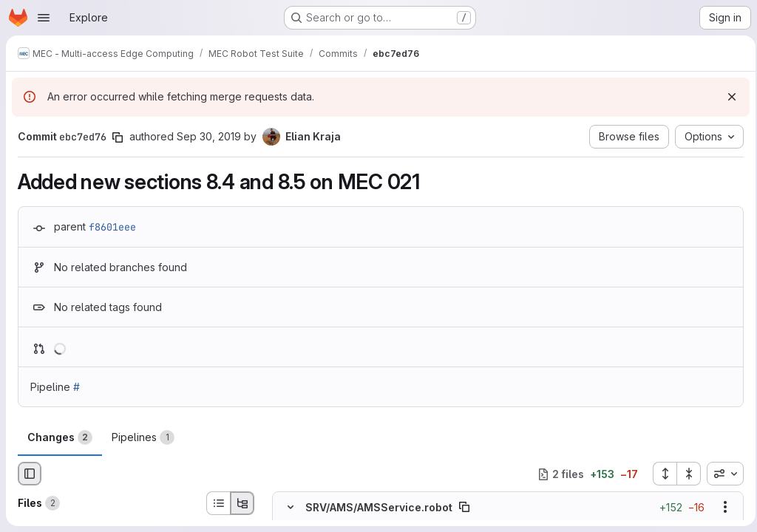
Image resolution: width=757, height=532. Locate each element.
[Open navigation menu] (44, 18)
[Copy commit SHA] (118, 137)
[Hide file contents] (291, 508)
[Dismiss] (727, 97)
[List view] (218, 503)
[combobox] (721, 474)
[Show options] (721, 508)
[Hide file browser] (30, 474)
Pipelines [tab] (143, 437)
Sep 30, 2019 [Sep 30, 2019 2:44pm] (209, 136)
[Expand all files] (660, 474)
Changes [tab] (60, 437)
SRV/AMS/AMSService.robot (379, 507)
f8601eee (112, 227)
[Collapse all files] (685, 474)
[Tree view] (242, 503)
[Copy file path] (464, 508)
